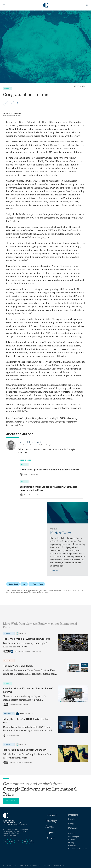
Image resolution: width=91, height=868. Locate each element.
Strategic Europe (26, 714)
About (50, 826)
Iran (24, 584)
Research (51, 815)
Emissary (23, 633)
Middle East (13, 584)
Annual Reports (74, 836)
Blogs (71, 824)
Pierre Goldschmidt (13, 113)
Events (72, 819)
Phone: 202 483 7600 (11, 834)
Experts (51, 832)
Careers (71, 840)
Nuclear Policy (37, 584)
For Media (72, 846)
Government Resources (78, 849)
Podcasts (73, 828)
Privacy (71, 843)
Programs (73, 815)
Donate (50, 838)
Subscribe (11, 801)
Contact (71, 833)
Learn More (55, 570)
